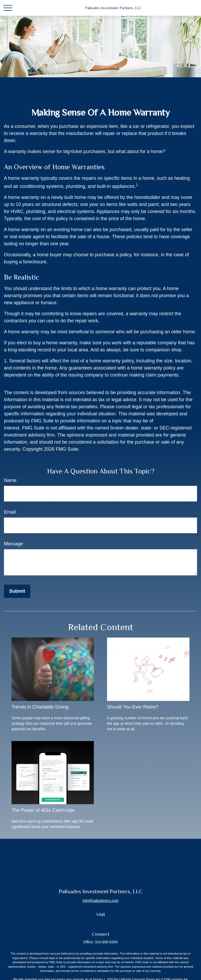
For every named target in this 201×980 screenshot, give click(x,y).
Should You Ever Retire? (133, 707)
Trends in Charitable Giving (40, 707)
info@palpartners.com (100, 901)
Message (13, 544)
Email (10, 512)
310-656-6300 (106, 942)
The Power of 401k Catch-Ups (43, 810)
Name (10, 480)
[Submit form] (17, 591)
